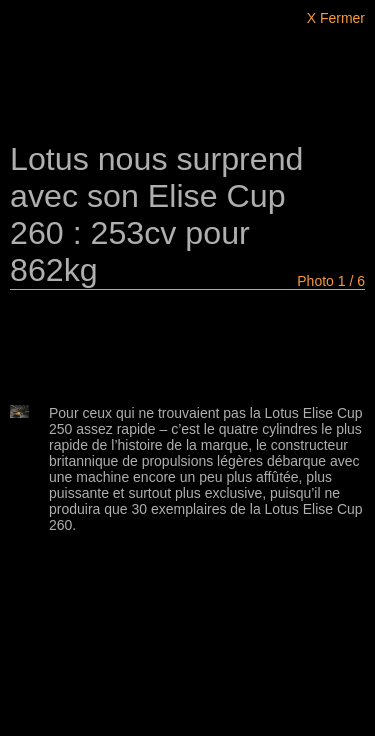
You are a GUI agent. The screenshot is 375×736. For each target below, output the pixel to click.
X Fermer (336, 18)
